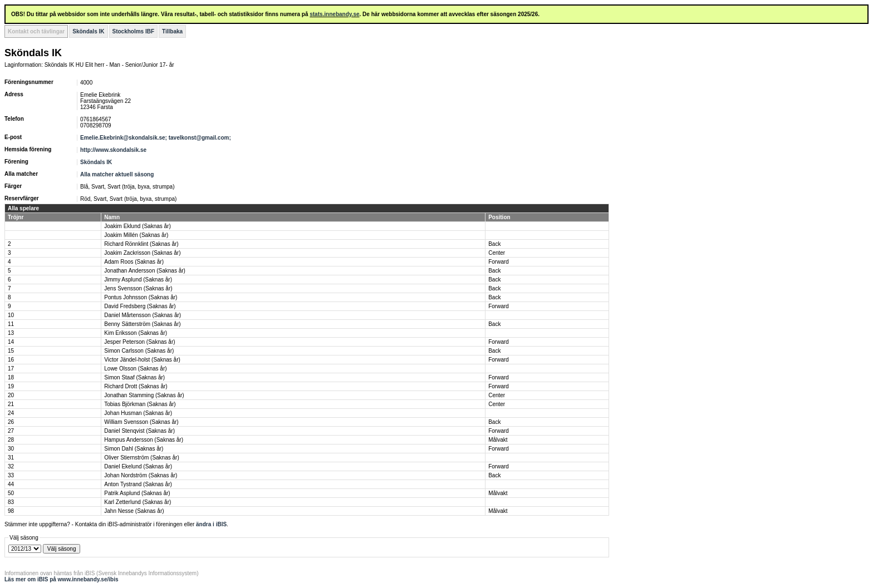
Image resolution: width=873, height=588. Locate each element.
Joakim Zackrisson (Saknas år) (142, 253)
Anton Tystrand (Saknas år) (138, 484)
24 (11, 413)
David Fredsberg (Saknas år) (140, 306)
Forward (499, 262)
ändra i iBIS (211, 524)
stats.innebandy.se (334, 14)
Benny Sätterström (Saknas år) (142, 324)
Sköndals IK (88, 31)
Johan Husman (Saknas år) (138, 413)
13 (11, 333)
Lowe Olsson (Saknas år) (135, 369)
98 (11, 511)
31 (11, 458)
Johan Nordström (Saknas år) (141, 475)
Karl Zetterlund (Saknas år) (138, 502)
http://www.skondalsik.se (113, 150)
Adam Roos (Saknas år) (134, 262)
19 (11, 386)
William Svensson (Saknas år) (141, 422)
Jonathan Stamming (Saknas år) (144, 395)
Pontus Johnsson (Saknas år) (141, 297)
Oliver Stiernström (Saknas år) (141, 458)
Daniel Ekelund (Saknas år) (138, 466)
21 (11, 404)
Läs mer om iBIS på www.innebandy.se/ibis (62, 579)
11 (11, 324)
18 (11, 377)
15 (11, 351)
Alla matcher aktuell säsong (117, 174)
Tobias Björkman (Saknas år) (140, 404)
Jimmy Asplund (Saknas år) (138, 280)
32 (11, 466)
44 (11, 484)
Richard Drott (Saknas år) (136, 386)
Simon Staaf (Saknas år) (134, 377)
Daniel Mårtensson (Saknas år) (143, 315)
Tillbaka (172, 31)
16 (11, 360)
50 (11, 493)
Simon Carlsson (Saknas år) (139, 351)
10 (11, 315)
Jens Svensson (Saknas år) (138, 288)
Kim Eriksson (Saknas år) (136, 333)
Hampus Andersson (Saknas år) (144, 440)
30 (11, 449)
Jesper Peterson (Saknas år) (139, 342)
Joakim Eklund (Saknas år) (138, 226)
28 (11, 440)
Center (497, 253)
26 (11, 422)
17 (11, 369)
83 (11, 502)
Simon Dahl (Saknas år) (134, 449)
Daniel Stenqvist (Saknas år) (139, 431)
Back (494, 244)
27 (11, 431)
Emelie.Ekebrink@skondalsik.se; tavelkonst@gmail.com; (156, 138)
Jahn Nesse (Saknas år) (134, 511)
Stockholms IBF (134, 31)
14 (11, 342)
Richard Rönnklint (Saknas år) (141, 244)
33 (11, 475)
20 (11, 395)
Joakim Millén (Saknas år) (136, 235)
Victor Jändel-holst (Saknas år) (142, 360)
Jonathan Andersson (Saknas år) (145, 271)
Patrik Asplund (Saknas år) (137, 493)
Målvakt (498, 440)
